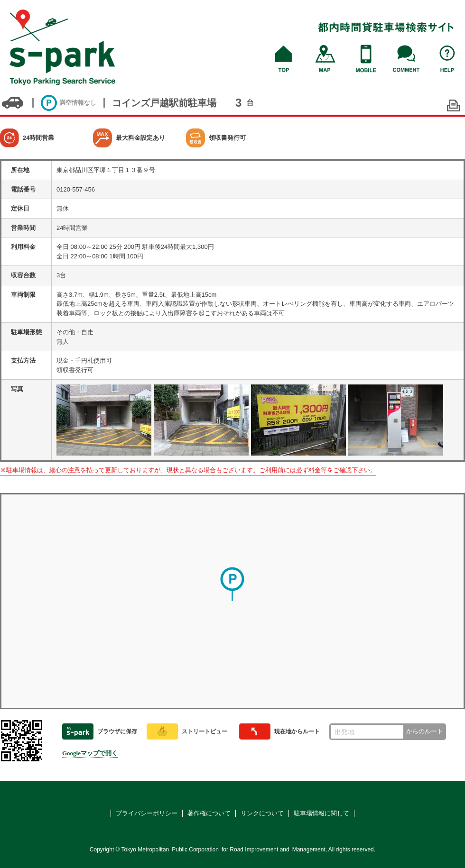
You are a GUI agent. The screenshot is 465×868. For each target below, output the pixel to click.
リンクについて (262, 813)
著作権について (209, 813)
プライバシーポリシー (147, 813)
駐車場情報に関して (321, 813)
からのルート (425, 731)
